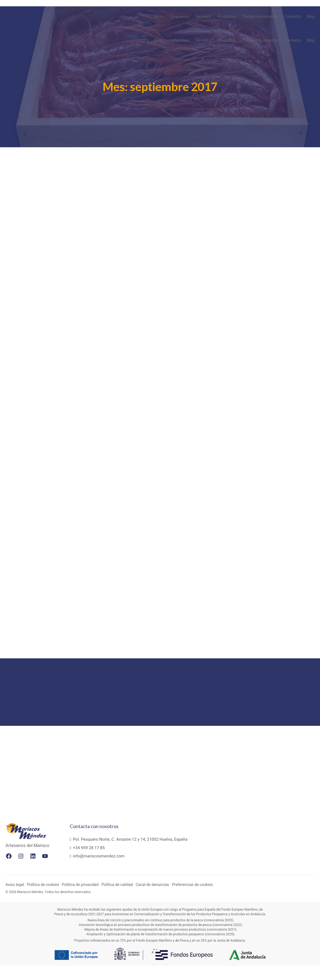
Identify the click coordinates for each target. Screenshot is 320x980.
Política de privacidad (80, 899)
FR (299, 6)
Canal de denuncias (152, 899)
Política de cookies (43, 899)
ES (311, 6)
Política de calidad (117, 899)
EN (293, 6)
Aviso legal (15, 899)
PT (305, 6)
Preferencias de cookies (193, 899)
